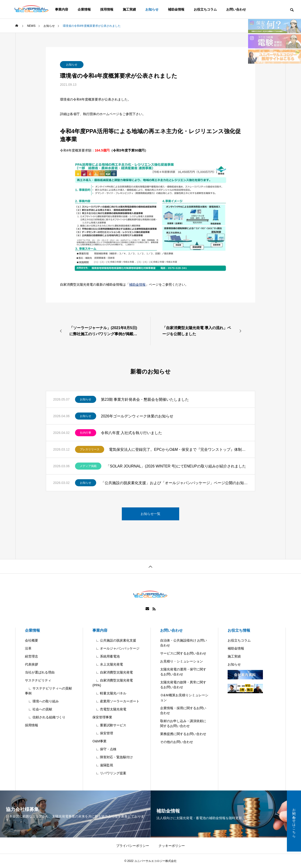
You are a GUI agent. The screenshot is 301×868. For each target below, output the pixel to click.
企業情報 (84, 9)
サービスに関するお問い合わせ (183, 653)
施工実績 (129, 9)
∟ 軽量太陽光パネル (109, 693)
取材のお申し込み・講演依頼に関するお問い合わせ (183, 723)
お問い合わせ (236, 9)
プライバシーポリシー (133, 846)
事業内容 (100, 630)
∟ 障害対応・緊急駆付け (113, 757)
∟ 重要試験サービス (109, 725)
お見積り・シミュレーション (182, 661)
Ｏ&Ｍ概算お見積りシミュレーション (184, 698)
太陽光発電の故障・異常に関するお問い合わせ (183, 685)
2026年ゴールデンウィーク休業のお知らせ (137, 416)
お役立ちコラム (205, 9)
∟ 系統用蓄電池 (106, 656)
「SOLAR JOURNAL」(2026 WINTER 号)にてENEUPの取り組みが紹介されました (176, 466)
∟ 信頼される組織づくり (45, 717)
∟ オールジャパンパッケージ (116, 648)
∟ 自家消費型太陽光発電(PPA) (113, 683)
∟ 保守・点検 (104, 749)
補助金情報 (176, 9)
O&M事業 (99, 741)
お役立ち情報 (239, 630)
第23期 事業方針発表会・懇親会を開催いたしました (145, 399)
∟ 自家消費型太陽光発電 (113, 672)
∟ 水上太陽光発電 (108, 664)
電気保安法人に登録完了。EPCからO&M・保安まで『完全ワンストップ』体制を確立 (178, 450)
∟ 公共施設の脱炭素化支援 (114, 640)
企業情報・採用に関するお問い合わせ (183, 710)
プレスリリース (90, 449)
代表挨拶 (32, 664)
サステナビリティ (38, 680)
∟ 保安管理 (103, 733)
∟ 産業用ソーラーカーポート (116, 701)
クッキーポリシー (172, 846)
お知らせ (152, 9)
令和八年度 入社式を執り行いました (131, 433)
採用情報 (107, 9)
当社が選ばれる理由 (40, 672)
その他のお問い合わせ (177, 742)
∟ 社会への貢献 (39, 709)
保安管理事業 (102, 717)
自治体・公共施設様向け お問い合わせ (184, 643)
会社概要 (32, 640)
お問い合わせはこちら (294, 821)
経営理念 (32, 656)
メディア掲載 (88, 466)
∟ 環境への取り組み (42, 701)
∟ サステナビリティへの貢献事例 (48, 691)
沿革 (28, 648)
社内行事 (86, 433)
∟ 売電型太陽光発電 (109, 709)
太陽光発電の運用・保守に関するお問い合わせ (183, 672)
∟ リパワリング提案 (109, 773)
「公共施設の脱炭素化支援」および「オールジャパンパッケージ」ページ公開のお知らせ (174, 483)
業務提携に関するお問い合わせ (183, 734)
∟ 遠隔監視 (103, 765)
